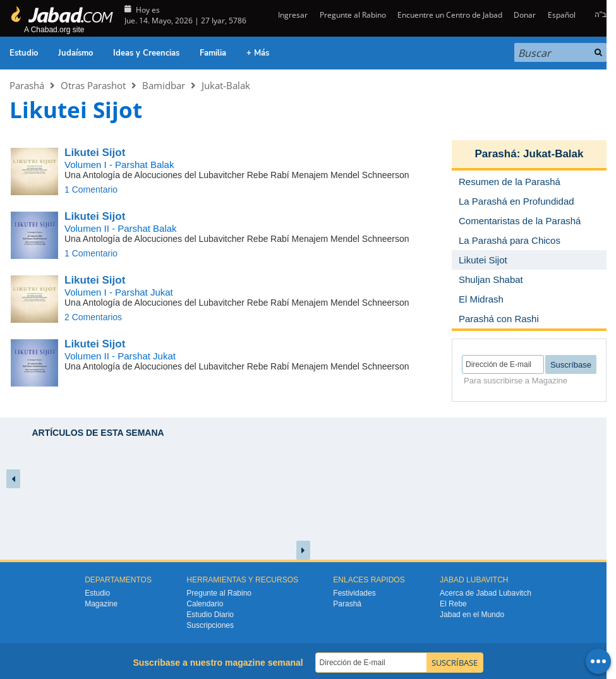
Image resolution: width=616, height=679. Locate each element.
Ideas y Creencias (146, 53)
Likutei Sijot (95, 153)
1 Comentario (91, 189)
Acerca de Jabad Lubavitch (486, 593)
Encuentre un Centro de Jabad (450, 15)
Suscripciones (210, 625)
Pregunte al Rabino (353, 15)
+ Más (258, 53)
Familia (213, 53)
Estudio (24, 53)
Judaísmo (75, 53)
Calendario (205, 604)
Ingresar (292, 15)
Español (562, 15)
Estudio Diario (210, 615)
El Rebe (453, 604)
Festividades (354, 593)
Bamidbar (164, 85)
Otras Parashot (93, 85)
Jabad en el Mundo (472, 615)
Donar (525, 15)
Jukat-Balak (226, 85)
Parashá (27, 85)
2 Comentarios (93, 317)
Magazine (101, 604)
